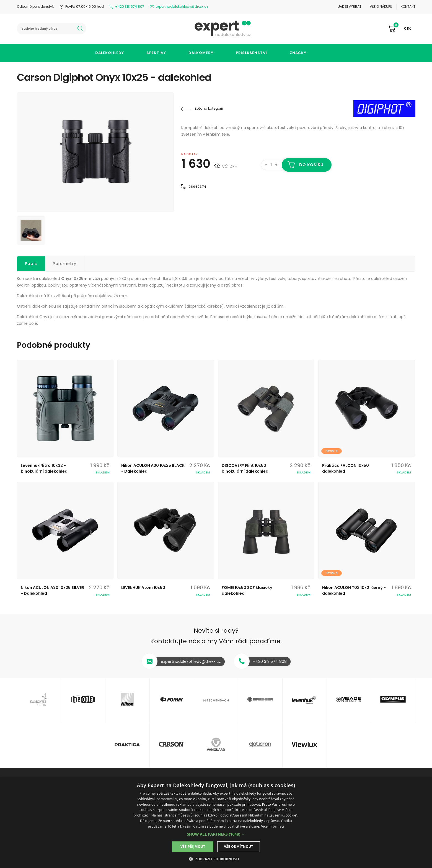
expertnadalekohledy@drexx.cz (182, 7)
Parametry (65, 264)
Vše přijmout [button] (193, 847)
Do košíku (311, 165)
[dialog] (216, 823)
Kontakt (408, 7)
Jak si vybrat (350, 7)
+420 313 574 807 (130, 7)
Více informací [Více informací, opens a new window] (272, 826)
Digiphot (382, 109)
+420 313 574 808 (270, 661)
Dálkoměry (201, 53)
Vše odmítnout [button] (238, 847)
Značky (298, 53)
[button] (216, 834)
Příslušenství (251, 53)
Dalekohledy (110, 53)
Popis (31, 264)
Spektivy (156, 53)
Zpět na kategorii (209, 108)
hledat (80, 29)
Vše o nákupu (381, 7)
